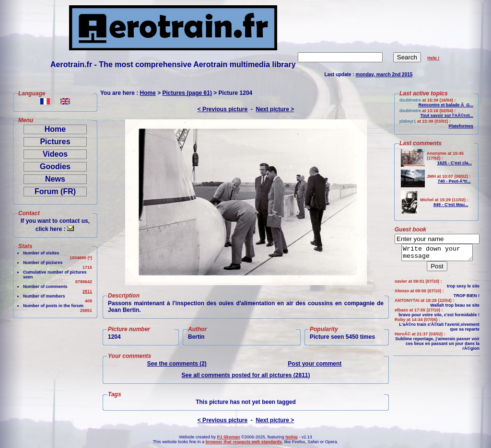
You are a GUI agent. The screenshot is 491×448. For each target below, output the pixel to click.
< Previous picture (222, 109)
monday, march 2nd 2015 (384, 75)
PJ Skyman (229, 437)
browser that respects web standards (244, 442)
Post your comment (315, 364)
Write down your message (437, 254)
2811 (87, 291)
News (55, 179)
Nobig (292, 437)
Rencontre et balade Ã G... (446, 105)
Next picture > (275, 109)
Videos (55, 154)
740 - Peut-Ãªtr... (454, 181)
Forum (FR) (55, 191)
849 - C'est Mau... (451, 205)
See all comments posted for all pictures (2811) (245, 375)
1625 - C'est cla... (455, 163)
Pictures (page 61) (187, 93)
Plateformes (461, 126)
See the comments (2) (177, 364)
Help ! (433, 58)
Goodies (55, 167)
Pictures (55, 142)
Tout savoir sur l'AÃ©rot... (447, 115)
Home (55, 129)
